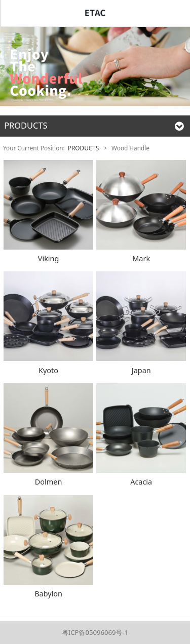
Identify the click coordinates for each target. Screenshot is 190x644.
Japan (141, 370)
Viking (49, 258)
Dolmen (49, 482)
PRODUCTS (83, 148)
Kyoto (48, 370)
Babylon (48, 594)
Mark (141, 258)
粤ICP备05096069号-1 (95, 632)
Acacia (141, 482)
